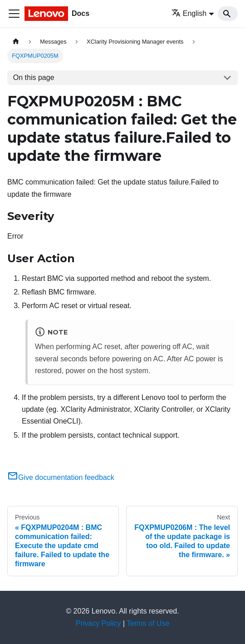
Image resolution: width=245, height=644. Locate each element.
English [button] (189, 13)
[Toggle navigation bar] (14, 14)
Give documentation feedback (61, 477)
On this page (34, 77)
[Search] (228, 14)
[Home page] (16, 42)
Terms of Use (148, 623)
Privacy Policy (98, 623)
